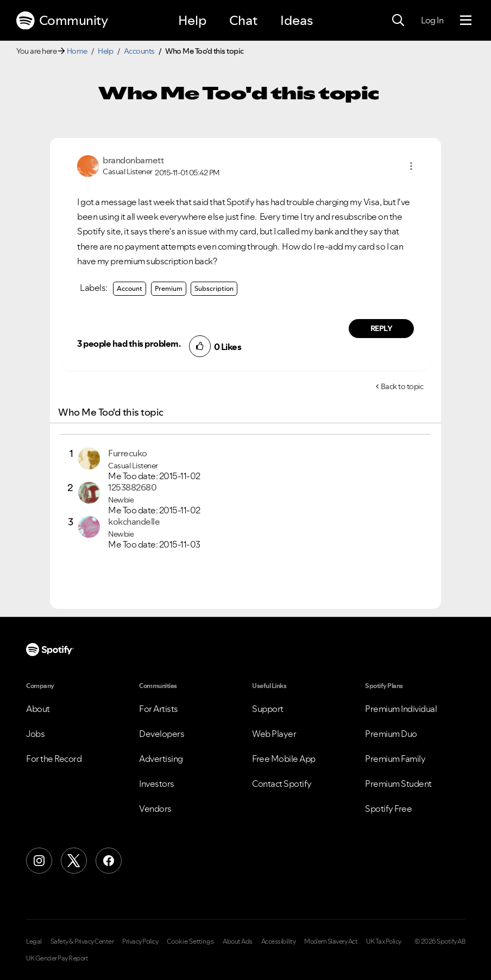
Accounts (139, 51)
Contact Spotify (282, 784)
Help (192, 20)
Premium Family (395, 759)
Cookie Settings (190, 941)
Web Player (274, 734)
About (38, 709)
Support (268, 709)
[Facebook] (109, 861)
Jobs (35, 734)
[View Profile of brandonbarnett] (133, 160)
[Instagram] (39, 861)
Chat (243, 20)
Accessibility (279, 941)
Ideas (297, 20)
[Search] (398, 21)
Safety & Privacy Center (82, 941)
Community (62, 21)
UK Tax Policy (384, 941)
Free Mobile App (284, 759)
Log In (432, 20)
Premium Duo (391, 734)
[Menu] (466, 21)
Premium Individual (401, 709)
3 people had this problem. (129, 343)
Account (130, 288)
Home (77, 51)
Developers (162, 734)
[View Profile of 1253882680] (132, 487)
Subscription (214, 288)
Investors (157, 784)
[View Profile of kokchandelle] (134, 521)
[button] (411, 166)
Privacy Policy (140, 941)
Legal (34, 941)
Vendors (155, 809)
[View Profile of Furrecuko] (128, 453)
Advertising (161, 759)
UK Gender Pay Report (57, 958)
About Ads (238, 941)
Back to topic (402, 386)
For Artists (159, 709)
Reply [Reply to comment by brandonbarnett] (382, 328)
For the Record (54, 759)
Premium (169, 288)
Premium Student (398, 784)
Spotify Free (388, 809)
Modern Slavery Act (331, 941)
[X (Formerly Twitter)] (74, 861)
